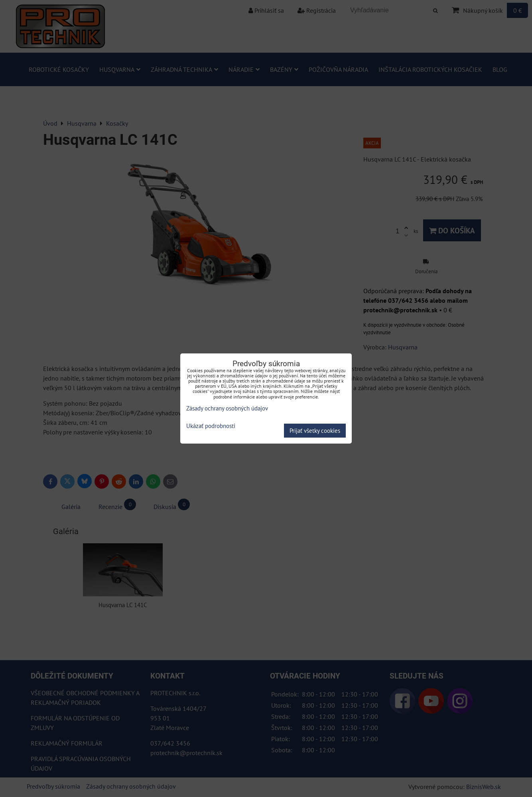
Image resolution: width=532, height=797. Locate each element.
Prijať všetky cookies (315, 431)
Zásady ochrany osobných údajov (227, 408)
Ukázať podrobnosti (211, 426)
